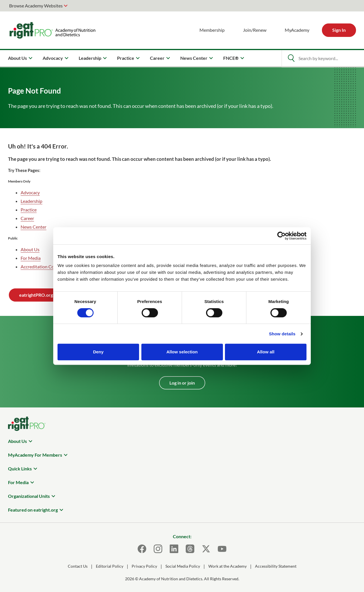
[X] (206, 549)
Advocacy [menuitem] (53, 58)
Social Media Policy (183, 566)
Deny (98, 352)
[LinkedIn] (174, 549)
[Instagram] (158, 549)
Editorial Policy (110, 566)
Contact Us (78, 566)
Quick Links (20, 469)
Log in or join (182, 383)
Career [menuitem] (157, 58)
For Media (31, 258)
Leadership (31, 201)
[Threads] (190, 549)
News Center (33, 227)
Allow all (266, 352)
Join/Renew (255, 30)
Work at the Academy (227, 566)
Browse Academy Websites (36, 6)
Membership (212, 30)
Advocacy (30, 192)
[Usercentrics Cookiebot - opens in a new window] (281, 236)
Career (27, 218)
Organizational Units (29, 496)
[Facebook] (142, 549)
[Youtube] (222, 549)
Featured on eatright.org (33, 510)
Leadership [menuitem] (90, 58)
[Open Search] (291, 58)
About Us (30, 249)
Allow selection (182, 352)
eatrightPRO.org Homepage (48, 295)
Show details (282, 334)
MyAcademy (297, 30)
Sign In (339, 30)
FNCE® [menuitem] (231, 58)
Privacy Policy (144, 566)
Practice (29, 210)
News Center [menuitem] (194, 58)
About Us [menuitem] (17, 58)
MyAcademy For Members (35, 455)
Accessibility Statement (276, 566)
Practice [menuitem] (126, 58)
